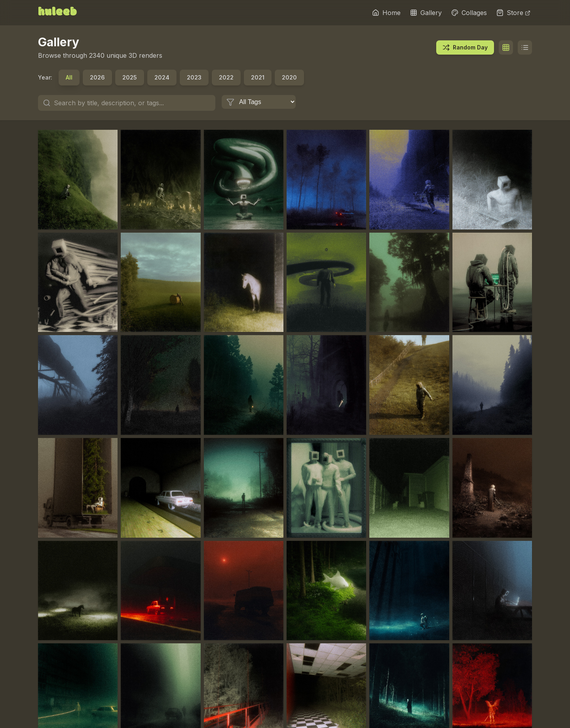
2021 (258, 77)
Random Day (465, 47)
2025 (130, 77)
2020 (289, 77)
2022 (226, 77)
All (69, 77)
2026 (97, 77)
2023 (194, 77)
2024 (162, 77)
